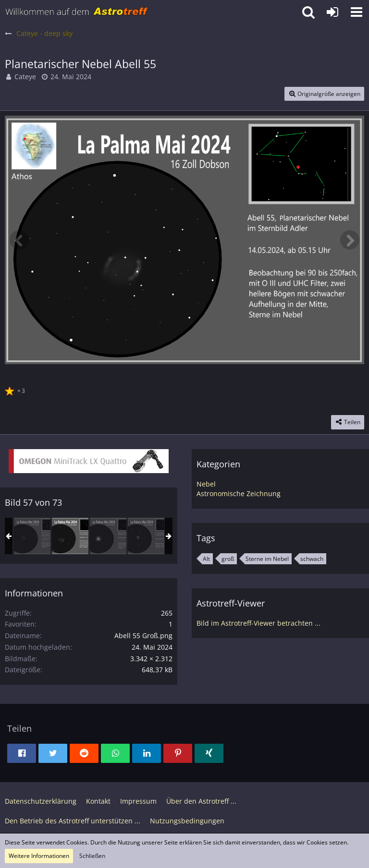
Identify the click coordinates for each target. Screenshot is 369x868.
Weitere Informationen (39, 856)
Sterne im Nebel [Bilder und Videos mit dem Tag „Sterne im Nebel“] (267, 559)
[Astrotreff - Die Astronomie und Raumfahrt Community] (77, 12)
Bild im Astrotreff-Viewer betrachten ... (258, 623)
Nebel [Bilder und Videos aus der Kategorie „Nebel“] (206, 484)
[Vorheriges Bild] (19, 240)
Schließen (92, 856)
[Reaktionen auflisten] (16, 390)
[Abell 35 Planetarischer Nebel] (32, 536)
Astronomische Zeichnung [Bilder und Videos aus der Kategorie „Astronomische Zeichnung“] (239, 493)
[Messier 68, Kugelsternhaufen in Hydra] (108, 536)
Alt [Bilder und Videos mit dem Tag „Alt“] (206, 559)
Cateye (25, 77)
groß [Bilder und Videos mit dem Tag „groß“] (228, 559)
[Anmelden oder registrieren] (332, 12)
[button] (357, 12)
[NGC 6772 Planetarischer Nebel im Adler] (146, 536)
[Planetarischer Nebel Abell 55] (70, 536)
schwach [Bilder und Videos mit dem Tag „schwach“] (312, 559)
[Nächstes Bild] (350, 240)
